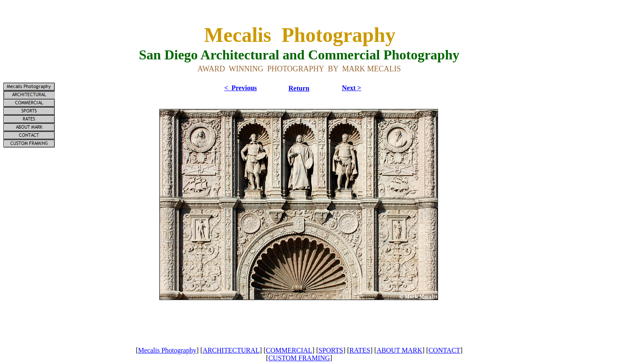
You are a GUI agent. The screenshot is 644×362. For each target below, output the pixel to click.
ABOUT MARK (399, 350)
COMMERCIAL (289, 350)
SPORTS (331, 350)
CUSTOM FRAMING (299, 358)
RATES (360, 350)
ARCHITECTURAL (231, 350)
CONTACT (444, 350)
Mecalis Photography (167, 350)
